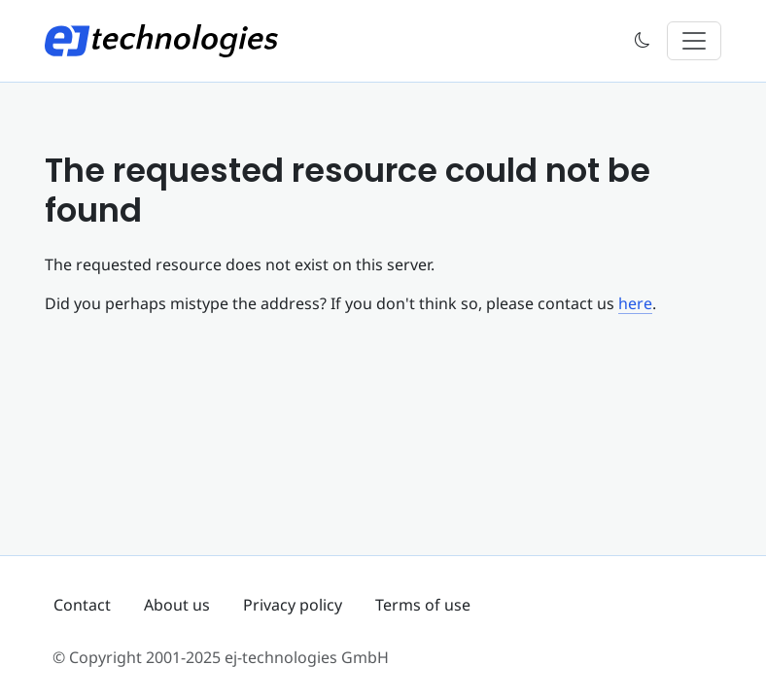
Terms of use (423, 605)
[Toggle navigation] (694, 41)
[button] (643, 41)
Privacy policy (293, 605)
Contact (82, 605)
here (635, 303)
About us (177, 605)
